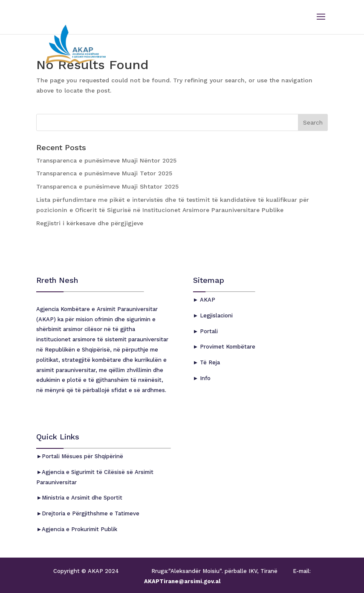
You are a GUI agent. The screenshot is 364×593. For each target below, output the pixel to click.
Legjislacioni (215, 315)
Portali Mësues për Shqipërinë (82, 456)
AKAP (207, 300)
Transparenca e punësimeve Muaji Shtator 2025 (107, 186)
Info (204, 378)
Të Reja (209, 362)
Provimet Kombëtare (227, 347)
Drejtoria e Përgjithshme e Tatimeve (91, 513)
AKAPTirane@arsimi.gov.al (182, 581)
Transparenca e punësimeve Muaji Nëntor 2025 (106, 160)
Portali (208, 331)
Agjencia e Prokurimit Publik (79, 529)
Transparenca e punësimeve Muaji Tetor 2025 (104, 173)
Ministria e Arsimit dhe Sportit (82, 498)
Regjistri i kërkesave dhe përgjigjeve (90, 223)
